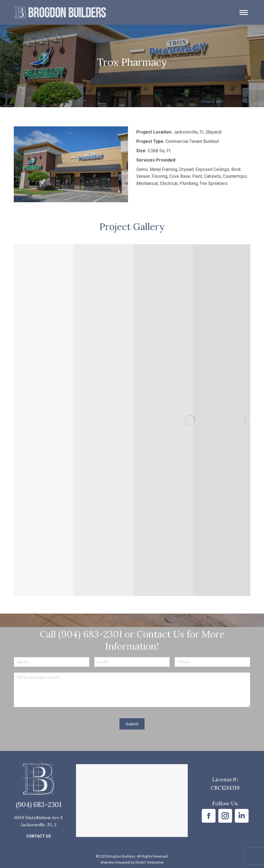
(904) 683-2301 (39, 805)
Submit (132, 724)
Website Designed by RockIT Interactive (132, 862)
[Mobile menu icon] (244, 13)
